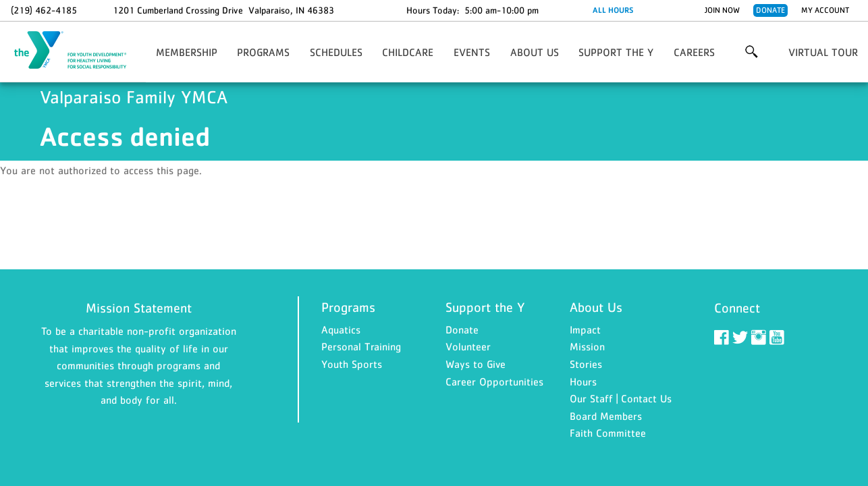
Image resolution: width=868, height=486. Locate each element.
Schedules (336, 52)
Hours (583, 381)
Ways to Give (476, 364)
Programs (263, 52)
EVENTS (472, 52)
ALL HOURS (613, 10)
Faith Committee (608, 433)
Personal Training (361, 346)
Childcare (408, 52)
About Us (535, 52)
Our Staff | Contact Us (621, 398)
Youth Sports (352, 364)
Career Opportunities (494, 381)
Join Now (722, 10)
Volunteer (468, 346)
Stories (586, 364)
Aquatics (341, 329)
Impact (585, 329)
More (751, 52)
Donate (770, 10)
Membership (187, 52)
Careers (694, 52)
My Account (825, 10)
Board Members (606, 416)
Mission (587, 346)
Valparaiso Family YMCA (78, 51)
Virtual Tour (823, 52)
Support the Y (616, 52)
